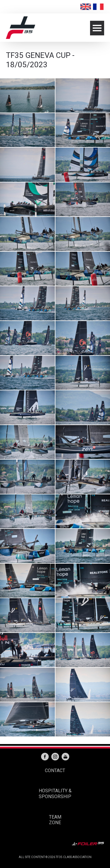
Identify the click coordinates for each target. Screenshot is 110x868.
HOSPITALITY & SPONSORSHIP (55, 794)
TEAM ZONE (55, 820)
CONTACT (55, 770)
